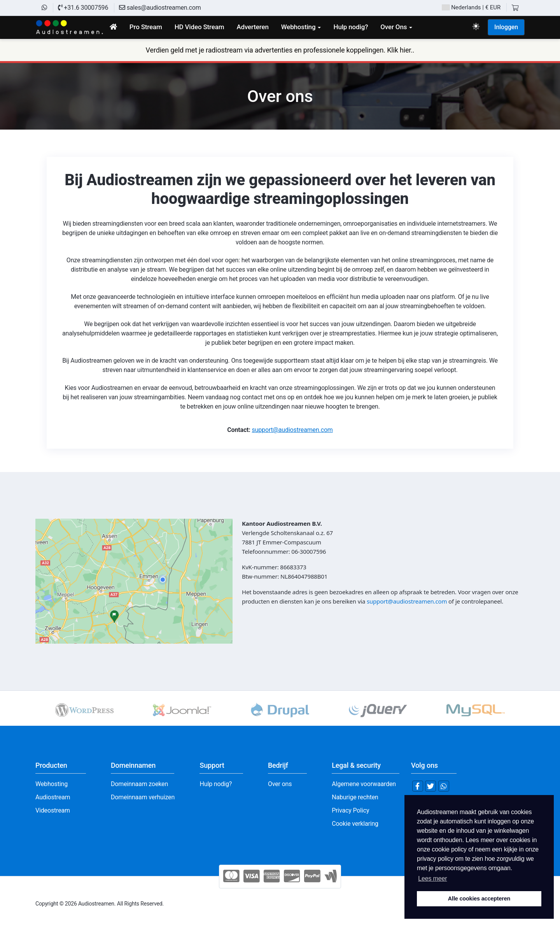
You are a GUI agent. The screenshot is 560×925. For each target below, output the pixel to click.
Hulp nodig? (216, 784)
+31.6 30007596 (83, 8)
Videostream (53, 810)
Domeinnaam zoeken (139, 784)
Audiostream (53, 797)
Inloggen (506, 27)
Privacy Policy (350, 810)
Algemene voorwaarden (364, 784)
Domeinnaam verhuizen (143, 797)
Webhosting (52, 784)
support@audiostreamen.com (292, 430)
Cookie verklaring (355, 824)
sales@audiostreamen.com (160, 8)
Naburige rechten (355, 797)
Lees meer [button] (432, 878)
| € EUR (471, 8)
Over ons (280, 784)
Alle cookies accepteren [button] (479, 899)
